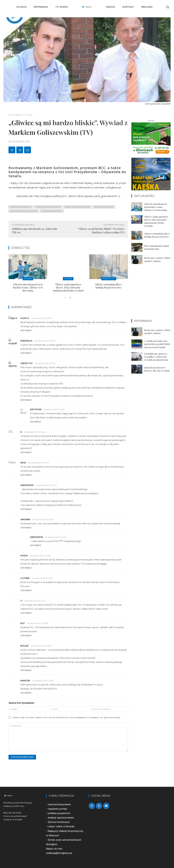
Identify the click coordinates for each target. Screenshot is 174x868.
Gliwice (29, 115)
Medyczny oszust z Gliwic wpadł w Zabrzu (157, 259)
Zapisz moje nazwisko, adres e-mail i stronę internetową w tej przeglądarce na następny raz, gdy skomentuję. (66, 718)
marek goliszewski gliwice (48, 207)
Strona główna (16, 115)
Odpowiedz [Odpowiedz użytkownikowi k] (26, 452)
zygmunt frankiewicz (52, 211)
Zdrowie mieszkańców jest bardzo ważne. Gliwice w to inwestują (28, 287)
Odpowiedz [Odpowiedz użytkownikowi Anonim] (26, 528)
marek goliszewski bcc (21, 207)
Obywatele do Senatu (104, 207)
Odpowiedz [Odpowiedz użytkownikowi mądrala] (26, 353)
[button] (168, 7)
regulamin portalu (57, 809)
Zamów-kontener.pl (59, 822)
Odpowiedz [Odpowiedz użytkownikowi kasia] (26, 568)
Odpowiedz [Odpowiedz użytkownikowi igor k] (26, 331)
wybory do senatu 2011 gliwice (24, 211)
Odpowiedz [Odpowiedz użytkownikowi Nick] (26, 475)
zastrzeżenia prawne (59, 804)
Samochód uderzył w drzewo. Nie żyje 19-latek (157, 369)
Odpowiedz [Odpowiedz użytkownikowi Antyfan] (36, 422)
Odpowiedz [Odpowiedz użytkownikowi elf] (26, 636)
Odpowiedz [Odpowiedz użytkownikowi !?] (26, 613)
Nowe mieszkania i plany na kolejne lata (157, 247)
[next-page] (70, 298)
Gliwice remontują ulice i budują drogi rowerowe (109, 286)
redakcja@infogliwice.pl (59, 853)
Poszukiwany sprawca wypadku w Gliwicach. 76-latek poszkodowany (156, 357)
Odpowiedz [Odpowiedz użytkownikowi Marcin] (26, 693)
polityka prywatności (59, 813)
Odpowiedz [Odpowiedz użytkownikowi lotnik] (26, 591)
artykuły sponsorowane (61, 818)
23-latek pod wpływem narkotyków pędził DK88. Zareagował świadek (157, 344)
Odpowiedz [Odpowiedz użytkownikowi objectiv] (26, 400)
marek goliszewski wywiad (77, 207)
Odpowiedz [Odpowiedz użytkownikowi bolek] (26, 670)
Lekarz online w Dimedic (61, 827)
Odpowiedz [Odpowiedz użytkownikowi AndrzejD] (26, 509)
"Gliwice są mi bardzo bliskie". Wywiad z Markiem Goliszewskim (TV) (101, 231)
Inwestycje (109, 279)
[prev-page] (65, 298)
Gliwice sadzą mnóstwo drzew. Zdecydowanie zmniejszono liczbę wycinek (68, 287)
